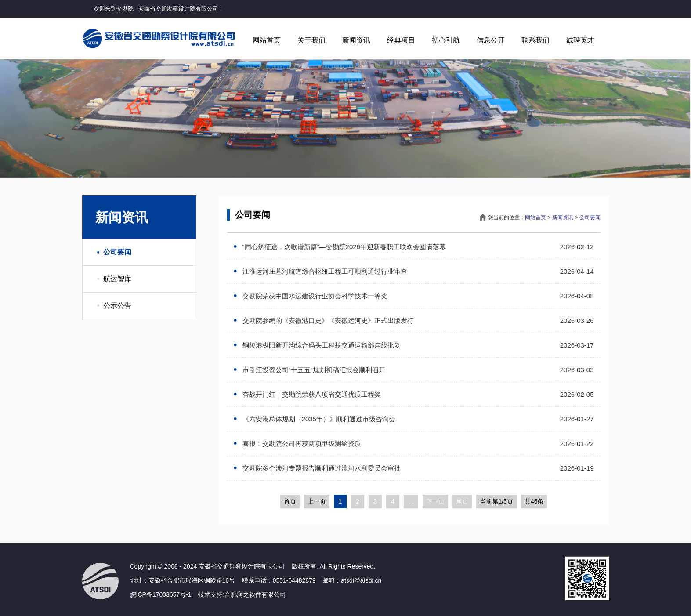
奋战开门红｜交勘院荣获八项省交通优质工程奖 (310, 394)
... (411, 501)
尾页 (462, 501)
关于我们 (311, 40)
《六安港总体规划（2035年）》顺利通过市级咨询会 (318, 419)
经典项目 (401, 40)
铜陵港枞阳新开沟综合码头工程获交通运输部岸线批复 (320, 345)
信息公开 (491, 40)
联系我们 (535, 40)
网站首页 (267, 40)
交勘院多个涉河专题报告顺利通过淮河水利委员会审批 (320, 468)
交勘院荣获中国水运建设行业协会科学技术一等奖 (314, 296)
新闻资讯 (356, 40)
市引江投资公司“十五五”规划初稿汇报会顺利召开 (313, 370)
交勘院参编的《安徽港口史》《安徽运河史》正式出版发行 (327, 321)
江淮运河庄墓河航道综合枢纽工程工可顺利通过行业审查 (324, 271)
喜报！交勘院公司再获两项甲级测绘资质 (300, 444)
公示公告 (117, 306)
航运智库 (117, 279)
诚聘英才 (580, 40)
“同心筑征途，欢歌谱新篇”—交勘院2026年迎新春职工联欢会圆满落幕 (343, 247)
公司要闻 (117, 252)
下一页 (435, 501)
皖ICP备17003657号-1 (161, 594)
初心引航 (446, 40)
